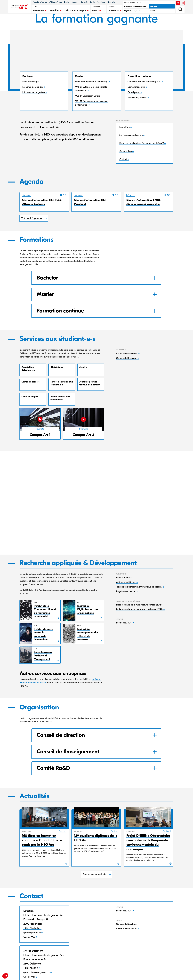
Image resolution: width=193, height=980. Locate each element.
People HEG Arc (124, 635)
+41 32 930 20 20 (31, 940)
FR (178, 3)
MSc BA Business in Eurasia (88, 108)
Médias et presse (124, 590)
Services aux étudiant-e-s (131, 147)
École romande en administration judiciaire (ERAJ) (140, 622)
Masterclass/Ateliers (137, 109)
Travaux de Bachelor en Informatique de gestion (139, 599)
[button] (40, 10)
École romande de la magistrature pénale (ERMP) (139, 617)
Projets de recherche (126, 604)
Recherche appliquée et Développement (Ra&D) (142, 155)
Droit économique (31, 93)
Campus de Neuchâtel (127, 365)
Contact (123, 171)
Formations (125, 139)
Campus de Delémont (127, 370)
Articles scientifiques (126, 594)
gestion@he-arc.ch (32, 945)
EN (183, 3)
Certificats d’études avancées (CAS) (144, 93)
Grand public (134, 104)
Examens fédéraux (136, 99)
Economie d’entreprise (33, 99)
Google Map (29, 949)
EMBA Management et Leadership (91, 93)
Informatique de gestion (34, 104)
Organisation (126, 163)
